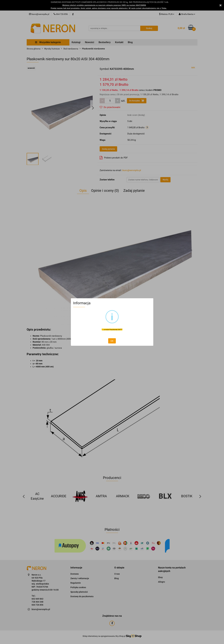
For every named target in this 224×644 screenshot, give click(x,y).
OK (112, 341)
